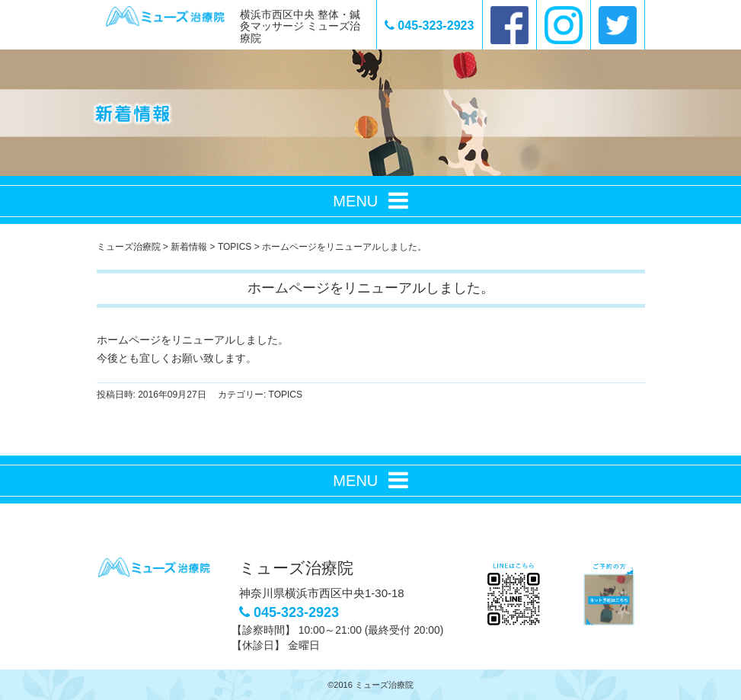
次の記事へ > (570, 425)
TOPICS (286, 395)
